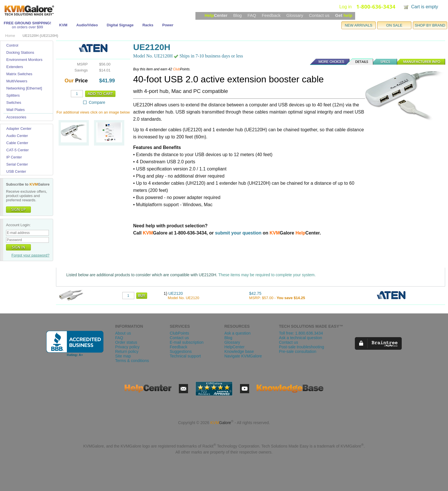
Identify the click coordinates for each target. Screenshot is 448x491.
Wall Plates (16, 110)
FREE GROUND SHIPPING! (27, 23)
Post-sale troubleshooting (301, 347)
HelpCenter (234, 347)
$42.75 (255, 293)
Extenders (15, 67)
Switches (14, 103)
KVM (63, 25)
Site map (123, 356)
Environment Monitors (24, 60)
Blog (237, 15)
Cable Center (17, 143)
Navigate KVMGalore (243, 356)
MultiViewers (17, 81)
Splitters (13, 95)
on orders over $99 (27, 27)
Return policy (127, 351)
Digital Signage (120, 25)
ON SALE (394, 25)
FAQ (252, 15)
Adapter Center (19, 129)
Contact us (319, 15)
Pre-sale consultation (298, 351)
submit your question (238, 233)
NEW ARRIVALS (359, 25)
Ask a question (237, 333)
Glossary (295, 15)
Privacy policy (127, 347)
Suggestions (181, 351)
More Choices (327, 62)
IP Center (14, 157)
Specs (385, 62)
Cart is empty (425, 7)
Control (12, 45)
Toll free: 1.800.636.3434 (301, 333)
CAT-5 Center (18, 150)
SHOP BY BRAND (430, 25)
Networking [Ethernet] (24, 88)
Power (168, 25)
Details (360, 62)
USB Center (16, 171)
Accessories (16, 117)
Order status (126, 342)
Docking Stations (20, 52)
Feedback (271, 15)
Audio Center (17, 136)
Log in (345, 7)
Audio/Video (87, 25)
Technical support (185, 356)
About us (123, 333)
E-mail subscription (187, 342)
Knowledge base (239, 351)
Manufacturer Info (421, 62)
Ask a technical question (300, 338)
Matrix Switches (19, 74)
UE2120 (176, 293)
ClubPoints (179, 333)
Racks (148, 25)
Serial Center (17, 164)
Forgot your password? (30, 255)
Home (10, 36)
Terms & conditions (132, 361)
